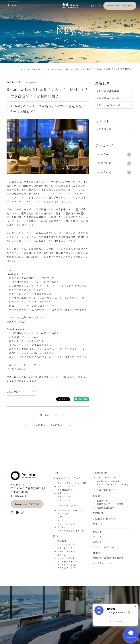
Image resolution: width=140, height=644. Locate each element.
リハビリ (62, 527)
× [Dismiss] (136, 607)
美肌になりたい (65, 493)
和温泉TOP (103, 501)
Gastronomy (100, 472)
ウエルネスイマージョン (67, 478)
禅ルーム (62, 555)
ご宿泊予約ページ (16, 392)
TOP (56, 472)
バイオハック (64, 500)
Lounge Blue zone (104, 519)
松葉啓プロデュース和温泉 (110, 504)
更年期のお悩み (65, 490)
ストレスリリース (66, 497)
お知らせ (97, 532)
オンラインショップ (103, 563)
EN (99, 5)
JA (93, 5)
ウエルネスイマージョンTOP (72, 483)
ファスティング (65, 487)
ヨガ (59, 517)
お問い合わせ (99, 542)
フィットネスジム (66, 524)
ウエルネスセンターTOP (70, 511)
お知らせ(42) (104, 129)
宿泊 (56, 536)
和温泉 (96, 496)
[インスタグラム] (12, 513)
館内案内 (98, 513)
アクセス (98, 524)
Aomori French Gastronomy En (113, 486)
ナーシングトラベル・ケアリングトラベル (68, 566)
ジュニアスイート (66, 558)
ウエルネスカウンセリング (70, 531)
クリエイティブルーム (68, 545)
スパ (59, 521)
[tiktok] (23, 513)
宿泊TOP (62, 541)
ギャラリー (98, 537)
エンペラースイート (67, 562)
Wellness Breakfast (108, 481)
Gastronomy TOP (107, 477)
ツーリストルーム (66, 551)
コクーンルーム (65, 548)
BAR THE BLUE (106, 490)
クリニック (63, 514)
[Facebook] (17, 513)
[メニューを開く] (13, 6)
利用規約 (97, 553)
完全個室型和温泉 (106, 508)
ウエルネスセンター (65, 506)
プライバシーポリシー (104, 547)
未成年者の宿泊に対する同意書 (108, 558)
